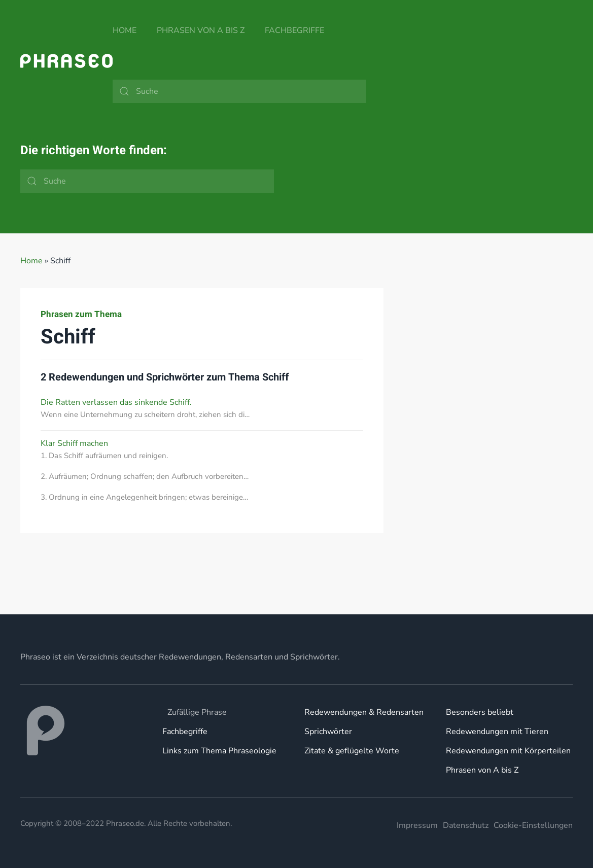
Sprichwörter (328, 732)
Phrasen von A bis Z (201, 30)
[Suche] (239, 91)
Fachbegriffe (294, 30)
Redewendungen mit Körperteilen (508, 751)
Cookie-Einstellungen (533, 825)
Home (125, 30)
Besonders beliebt (480, 712)
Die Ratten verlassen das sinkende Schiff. (116, 402)
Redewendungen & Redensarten (364, 712)
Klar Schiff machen (74, 443)
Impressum (417, 825)
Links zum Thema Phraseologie (219, 751)
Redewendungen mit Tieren (497, 732)
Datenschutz (466, 825)
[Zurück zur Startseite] (66, 61)
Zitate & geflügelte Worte (352, 751)
